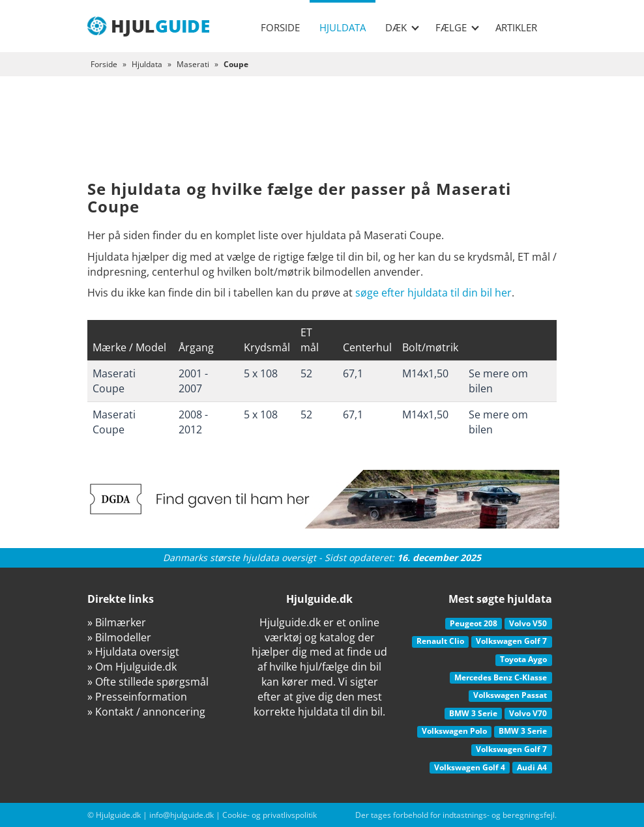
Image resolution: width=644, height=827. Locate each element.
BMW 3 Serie (473, 713)
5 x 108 (261, 373)
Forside (280, 27)
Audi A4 (532, 767)
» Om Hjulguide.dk (132, 667)
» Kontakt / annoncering (146, 712)
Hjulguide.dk (118, 815)
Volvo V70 (528, 713)
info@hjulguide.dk (182, 815)
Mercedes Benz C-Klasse (501, 677)
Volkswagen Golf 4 (470, 767)
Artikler (516, 27)
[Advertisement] (322, 138)
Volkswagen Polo (454, 731)
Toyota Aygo (523, 659)
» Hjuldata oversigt (133, 652)
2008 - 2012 (193, 422)
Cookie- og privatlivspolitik (270, 815)
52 (306, 373)
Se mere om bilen (498, 381)
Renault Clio (440, 641)
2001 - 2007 (193, 381)
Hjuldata (343, 27)
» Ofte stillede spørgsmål (148, 682)
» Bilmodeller (119, 637)
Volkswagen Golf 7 (511, 641)
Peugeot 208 (474, 623)
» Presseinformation (137, 697)
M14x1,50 (425, 373)
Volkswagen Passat (510, 695)
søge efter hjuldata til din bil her (433, 293)
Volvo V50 (528, 623)
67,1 (353, 373)
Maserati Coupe (114, 381)
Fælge (457, 27)
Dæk (402, 27)
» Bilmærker (117, 622)
